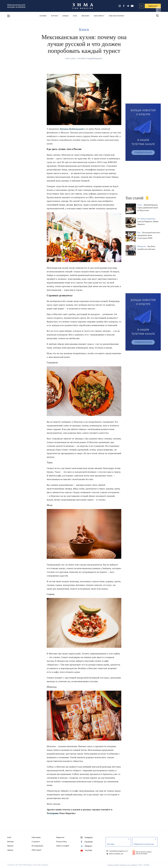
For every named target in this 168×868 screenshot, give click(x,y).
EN (142, 6)
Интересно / (142, 246)
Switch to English (63, 846)
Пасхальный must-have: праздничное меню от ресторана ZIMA (149, 235)
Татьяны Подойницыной (72, 129)
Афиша (65, 16)
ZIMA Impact (99, 16)
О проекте (36, 842)
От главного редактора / (147, 219)
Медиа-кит (60, 837)
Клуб (75, 16)
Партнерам (36, 837)
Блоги (84, 29)
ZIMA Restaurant (116, 16)
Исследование (37, 846)
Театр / (140, 205)
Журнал (55, 16)
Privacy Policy (61, 842)
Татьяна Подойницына (90, 59)
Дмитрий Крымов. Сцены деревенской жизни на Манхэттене (148, 208)
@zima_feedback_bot (115, 854)
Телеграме (53, 813)
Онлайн (43, 16)
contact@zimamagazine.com (117, 851)
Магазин (85, 16)
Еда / (139, 233)
